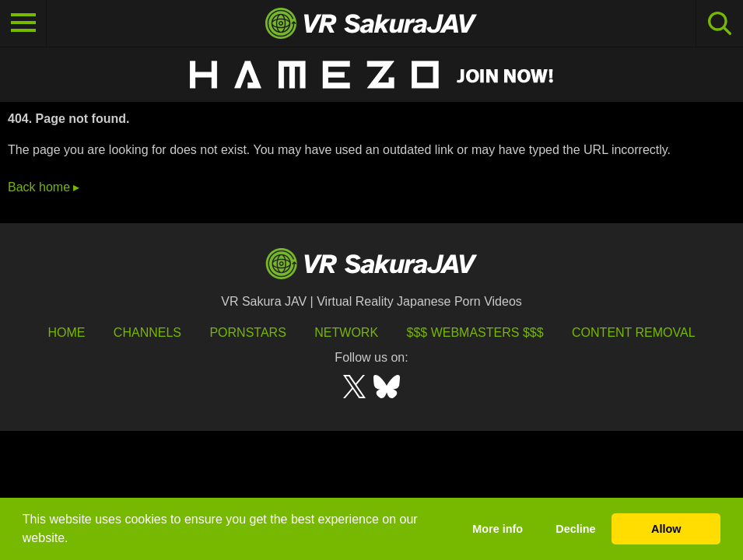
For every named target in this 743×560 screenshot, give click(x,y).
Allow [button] (666, 529)
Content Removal (634, 332)
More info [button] (498, 529)
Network (346, 332)
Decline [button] (575, 529)
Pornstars (247, 332)
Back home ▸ (44, 187)
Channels (147, 332)
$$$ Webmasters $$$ (475, 332)
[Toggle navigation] (23, 23)
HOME (66, 332)
